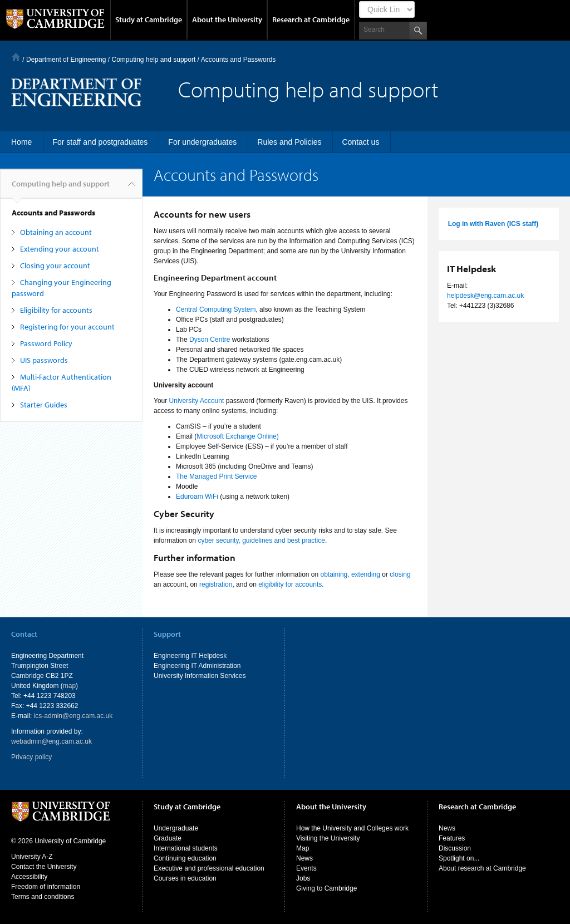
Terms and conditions (43, 897)
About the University (227, 19)
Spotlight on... (459, 858)
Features (452, 838)
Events (306, 868)
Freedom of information (46, 887)
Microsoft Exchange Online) (237, 436)
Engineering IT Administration (197, 666)
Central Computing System (216, 309)
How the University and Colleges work (352, 828)
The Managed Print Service (216, 476)
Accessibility (29, 877)
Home (16, 57)
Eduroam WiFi (197, 497)
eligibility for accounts (290, 584)
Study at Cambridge (149, 19)
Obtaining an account (56, 232)
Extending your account (60, 249)
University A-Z (32, 857)
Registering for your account (67, 327)
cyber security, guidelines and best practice (261, 540)
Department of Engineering (66, 60)
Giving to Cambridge (326, 888)
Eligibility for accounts (56, 310)
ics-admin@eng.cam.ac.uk (73, 716)
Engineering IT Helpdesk (190, 656)
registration (216, 584)
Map (303, 848)
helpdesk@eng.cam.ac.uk (485, 296)
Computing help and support (153, 60)
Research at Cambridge (311, 19)
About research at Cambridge (482, 868)
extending (366, 574)
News (304, 858)
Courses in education (185, 878)
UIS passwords (44, 360)
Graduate (168, 838)
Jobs (303, 878)
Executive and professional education (209, 868)
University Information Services (200, 676)
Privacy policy (31, 757)
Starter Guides (44, 405)
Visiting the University (328, 838)
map (69, 686)
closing (400, 574)
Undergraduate (176, 828)
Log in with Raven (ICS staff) (493, 224)
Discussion (455, 848)
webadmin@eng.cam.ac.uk (51, 741)
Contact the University (44, 867)
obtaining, (335, 574)
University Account (197, 401)
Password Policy (46, 343)
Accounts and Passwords (53, 213)
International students (186, 848)
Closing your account (55, 266)
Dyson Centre (210, 340)
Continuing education (185, 858)
